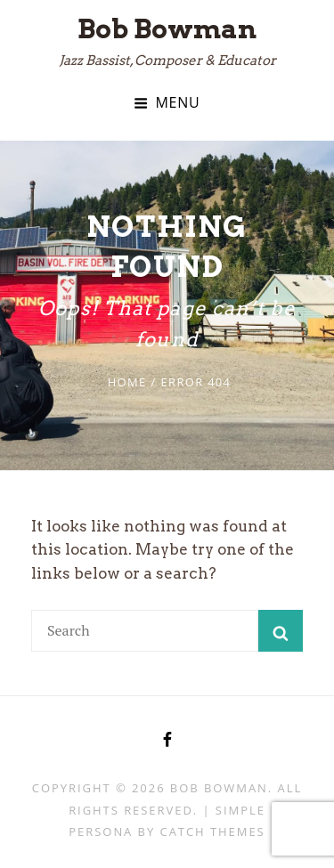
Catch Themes (213, 831)
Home (127, 382)
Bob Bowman (167, 28)
